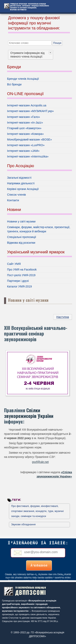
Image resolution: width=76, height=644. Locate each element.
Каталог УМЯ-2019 (19, 286)
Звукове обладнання (23, 524)
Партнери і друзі (18, 281)
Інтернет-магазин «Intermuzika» (28, 156)
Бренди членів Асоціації (23, 79)
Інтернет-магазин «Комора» (25, 134)
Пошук (57, 43)
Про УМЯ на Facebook (22, 270)
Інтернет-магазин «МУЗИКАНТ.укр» (30, 111)
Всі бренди (14, 84)
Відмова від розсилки (21, 243)
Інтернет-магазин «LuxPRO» (26, 145)
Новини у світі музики (21, 221)
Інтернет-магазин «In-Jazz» (25, 123)
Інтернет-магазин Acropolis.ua (27, 105)
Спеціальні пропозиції (22, 237)
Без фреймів (38, 558)
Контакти (13, 200)
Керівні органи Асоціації (23, 189)
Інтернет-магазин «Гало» (24, 117)
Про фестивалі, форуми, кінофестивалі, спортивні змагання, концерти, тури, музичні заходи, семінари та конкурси (37, 511)
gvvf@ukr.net (40, 462)
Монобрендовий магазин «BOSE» (29, 139)
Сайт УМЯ (14, 264)
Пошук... (8, 37)
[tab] (51, 52)
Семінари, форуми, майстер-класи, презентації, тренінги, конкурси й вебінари (39, 229)
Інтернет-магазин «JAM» (23, 151)
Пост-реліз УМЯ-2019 (21, 275)
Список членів (17, 195)
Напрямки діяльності (21, 183)
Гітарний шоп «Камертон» (24, 128)
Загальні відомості (19, 178)
